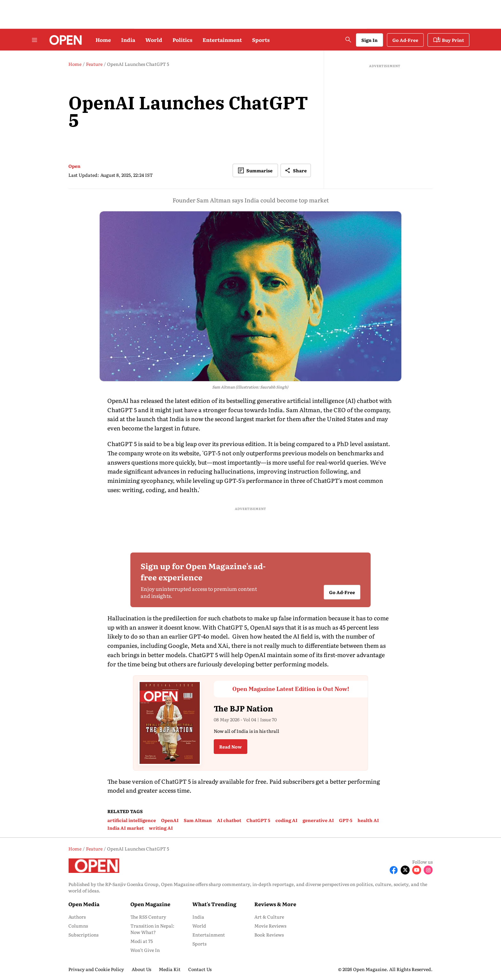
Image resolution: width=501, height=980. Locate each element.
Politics (182, 40)
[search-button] (348, 40)
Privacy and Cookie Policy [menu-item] (96, 969)
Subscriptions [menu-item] (83, 935)
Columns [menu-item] (78, 926)
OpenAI (170, 820)
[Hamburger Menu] (35, 40)
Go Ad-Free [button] (342, 592)
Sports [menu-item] (199, 944)
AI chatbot (229, 820)
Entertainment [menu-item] (209, 935)
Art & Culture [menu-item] (269, 917)
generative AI (318, 820)
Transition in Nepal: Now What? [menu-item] (152, 929)
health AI (368, 820)
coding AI (286, 820)
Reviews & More (275, 904)
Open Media (84, 904)
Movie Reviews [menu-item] (270, 926)
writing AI (161, 828)
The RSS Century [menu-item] (148, 917)
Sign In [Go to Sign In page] (370, 40)
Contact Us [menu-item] (200, 969)
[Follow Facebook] (394, 870)
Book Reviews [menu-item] (269, 935)
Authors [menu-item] (77, 917)
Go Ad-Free (405, 40)
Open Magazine (150, 904)
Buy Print (448, 40)
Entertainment (222, 40)
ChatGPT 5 (258, 820)
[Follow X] (405, 870)
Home (103, 40)
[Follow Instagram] (428, 870)
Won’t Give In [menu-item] (145, 950)
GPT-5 (346, 820)
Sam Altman (198, 820)
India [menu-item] (198, 917)
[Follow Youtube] (417, 870)
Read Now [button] (231, 747)
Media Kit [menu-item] (170, 969)
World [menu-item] (199, 926)
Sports (261, 40)
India (128, 40)
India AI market (126, 828)
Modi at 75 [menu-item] (142, 941)
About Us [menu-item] (141, 969)
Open (74, 166)
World (154, 40)
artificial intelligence (132, 820)
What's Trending (214, 904)
